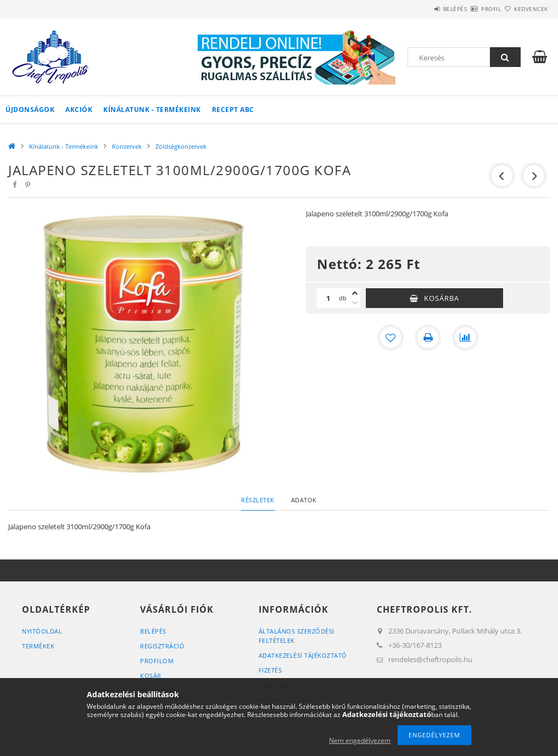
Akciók (79, 110)
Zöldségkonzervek (181, 146)
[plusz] (355, 293)
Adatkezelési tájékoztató (303, 655)
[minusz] (355, 303)
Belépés (423, 9)
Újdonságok (30, 110)
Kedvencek (524, 9)
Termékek (38, 646)
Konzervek (127, 146)
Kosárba (442, 298)
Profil (472, 9)
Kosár (151, 676)
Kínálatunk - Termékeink (152, 110)
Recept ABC (233, 110)
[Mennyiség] (328, 298)
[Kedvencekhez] (390, 338)
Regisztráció (162, 646)
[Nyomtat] (428, 338)
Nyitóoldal (42, 631)
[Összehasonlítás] (465, 338)
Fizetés (270, 670)
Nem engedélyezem (360, 740)
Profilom (157, 661)
